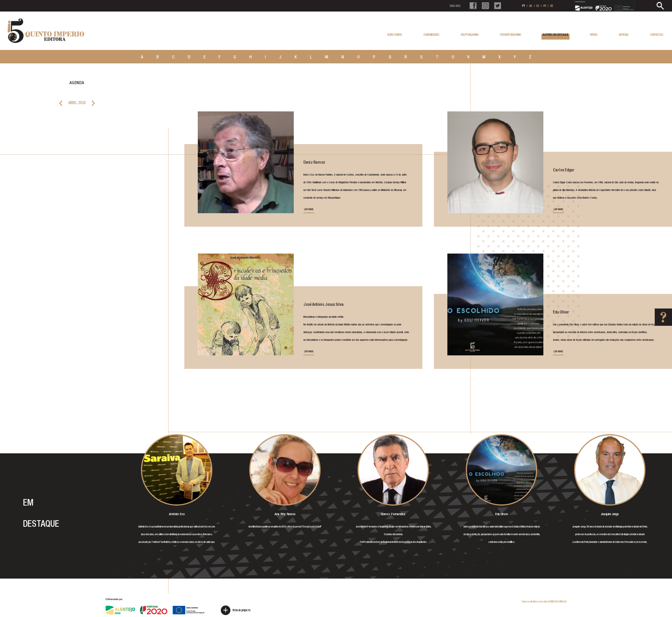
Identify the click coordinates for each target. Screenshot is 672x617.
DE (552, 6)
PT (524, 6)
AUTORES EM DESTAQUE (555, 36)
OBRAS (594, 35)
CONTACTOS (657, 35)
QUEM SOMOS (395, 35)
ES (538, 6)
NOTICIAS (624, 35)
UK (531, 6)
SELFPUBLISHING (470, 35)
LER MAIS (309, 210)
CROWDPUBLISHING (511, 35)
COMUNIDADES (431, 35)
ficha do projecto (236, 610)
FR (545, 6)
